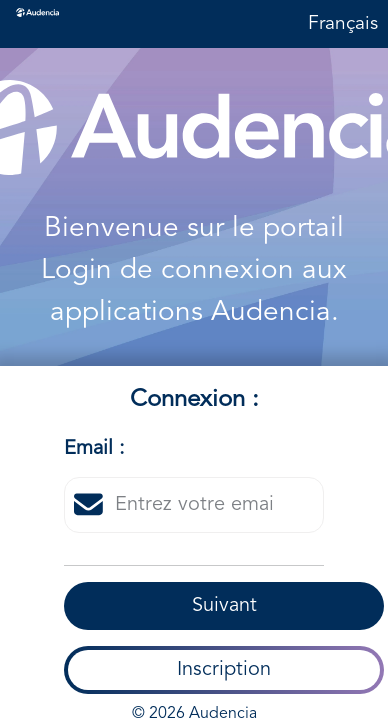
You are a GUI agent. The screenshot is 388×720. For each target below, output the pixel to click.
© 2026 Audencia (194, 704)
